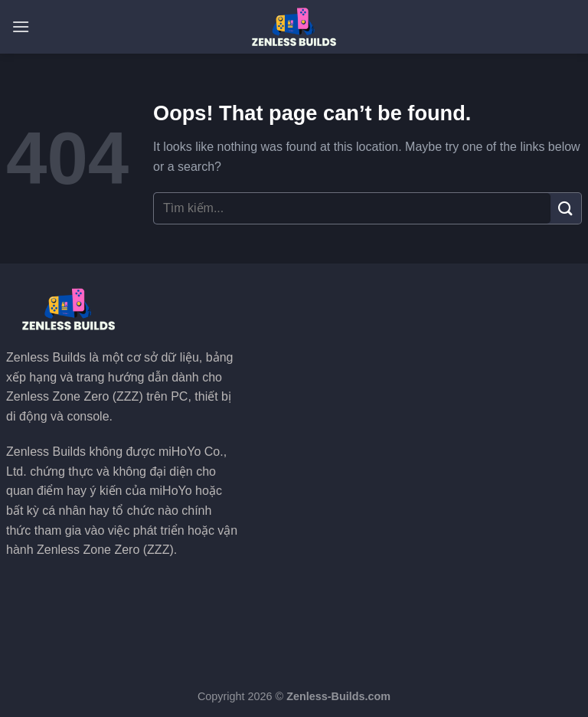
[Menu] (21, 26)
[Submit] (566, 208)
